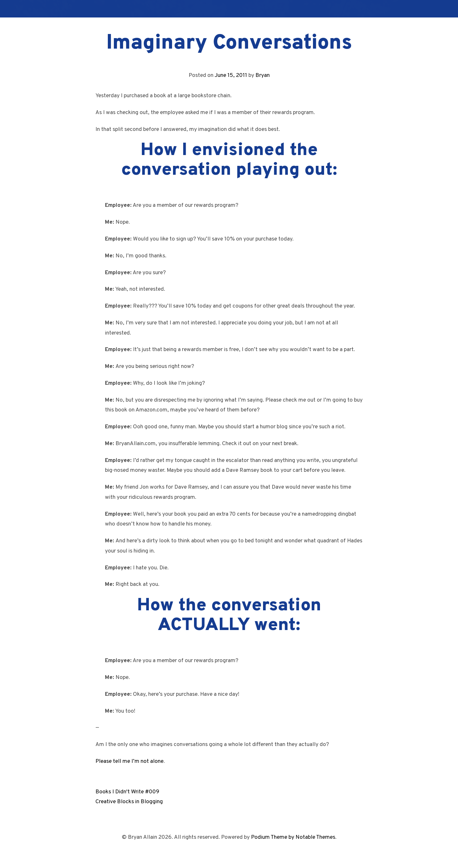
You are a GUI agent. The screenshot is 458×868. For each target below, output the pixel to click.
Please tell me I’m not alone (129, 761)
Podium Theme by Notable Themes (293, 837)
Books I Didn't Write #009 (127, 792)
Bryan (263, 75)
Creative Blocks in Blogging (129, 802)
